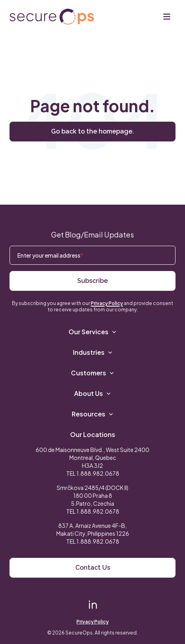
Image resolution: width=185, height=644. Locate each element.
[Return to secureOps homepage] (52, 17)
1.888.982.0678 (98, 473)
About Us (92, 393)
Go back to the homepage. (92, 131)
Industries (93, 352)
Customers (92, 373)
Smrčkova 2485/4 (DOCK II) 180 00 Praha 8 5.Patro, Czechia (92, 495)
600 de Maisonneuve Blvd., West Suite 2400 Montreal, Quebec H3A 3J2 (92, 458)
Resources (92, 414)
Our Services (92, 332)
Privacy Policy (107, 303)
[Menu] (167, 17)
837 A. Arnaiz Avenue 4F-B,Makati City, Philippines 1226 (93, 529)
